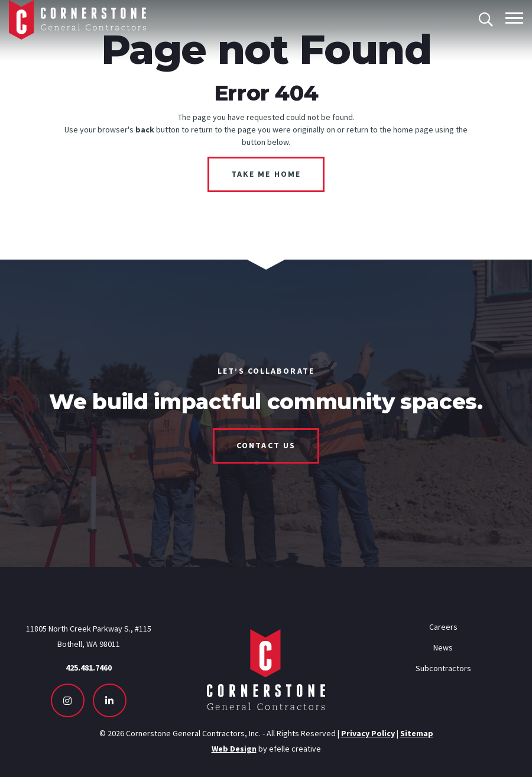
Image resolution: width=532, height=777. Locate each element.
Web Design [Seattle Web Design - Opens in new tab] (234, 749)
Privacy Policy (368, 733)
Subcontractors (443, 668)
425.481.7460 (89, 668)
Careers (443, 627)
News (443, 647)
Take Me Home (266, 174)
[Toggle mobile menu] (514, 18)
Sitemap (417, 733)
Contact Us (266, 445)
